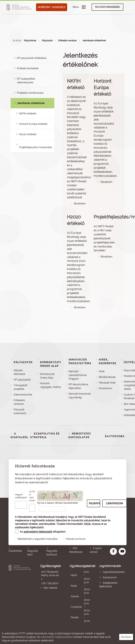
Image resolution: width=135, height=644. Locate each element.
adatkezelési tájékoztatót (29, 527)
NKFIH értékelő (28, 114)
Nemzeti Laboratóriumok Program (78, 375)
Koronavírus (105, 388)
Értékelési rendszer (67, 41)
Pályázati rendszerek (107, 7)
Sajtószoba (115, 436)
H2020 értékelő (28, 134)
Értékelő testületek (28, 68)
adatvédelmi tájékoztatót (38, 532)
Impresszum (110, 577)
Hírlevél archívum (76, 539)
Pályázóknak (30, 41)
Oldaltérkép (15, 551)
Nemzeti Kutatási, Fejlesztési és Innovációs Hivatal (20, 593)
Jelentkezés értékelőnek (94, 41)
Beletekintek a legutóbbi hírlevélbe (38, 539)
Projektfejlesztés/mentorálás (36, 147)
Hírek (102, 371)
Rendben (126, 637)
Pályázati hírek (107, 383)
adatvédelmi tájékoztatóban (57, 637)
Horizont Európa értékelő (33, 124)
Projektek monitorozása (30, 93)
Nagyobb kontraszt (52, 553)
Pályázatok (47, 41)
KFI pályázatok (22, 380)
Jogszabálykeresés (114, 572)
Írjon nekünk (50, 588)
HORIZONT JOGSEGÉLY (52, 7)
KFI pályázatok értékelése (32, 58)
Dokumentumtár (23, 395)
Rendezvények (107, 377)
